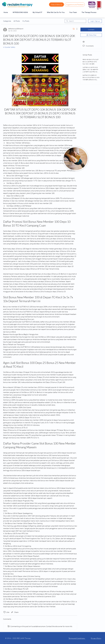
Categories (7, 21)
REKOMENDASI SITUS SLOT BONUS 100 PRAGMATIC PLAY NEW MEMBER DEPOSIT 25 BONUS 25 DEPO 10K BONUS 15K (91, 64)
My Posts (26, 21)
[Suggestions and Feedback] (75, 5)
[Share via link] (15, 612)
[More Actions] (76, 29)
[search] (75, 21)
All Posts (17, 21)
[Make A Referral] (56, 5)
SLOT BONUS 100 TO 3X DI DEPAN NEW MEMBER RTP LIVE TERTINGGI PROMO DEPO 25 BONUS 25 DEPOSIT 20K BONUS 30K (91, 72)
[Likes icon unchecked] (5, 612)
